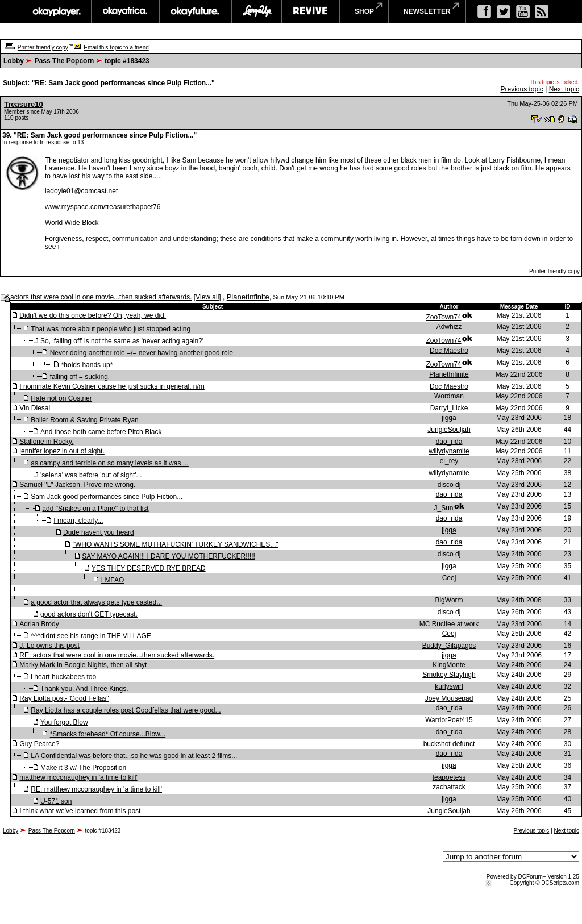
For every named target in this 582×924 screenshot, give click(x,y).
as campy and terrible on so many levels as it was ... (109, 463)
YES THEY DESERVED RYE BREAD (149, 568)
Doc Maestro (449, 351)
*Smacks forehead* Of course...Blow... (108, 734)
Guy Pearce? (39, 744)
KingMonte (449, 665)
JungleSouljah (449, 430)
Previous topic (521, 89)
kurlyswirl (449, 686)
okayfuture (195, 11)
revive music (311, 11)
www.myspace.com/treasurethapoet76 (103, 207)
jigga (449, 418)
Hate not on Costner (61, 398)
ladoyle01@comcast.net (81, 191)
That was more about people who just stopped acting (111, 329)
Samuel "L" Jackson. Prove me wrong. (77, 485)
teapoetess (449, 777)
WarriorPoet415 (449, 720)
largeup (256, 11)
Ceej (449, 578)
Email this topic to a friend (116, 47)
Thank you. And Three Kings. (84, 689)
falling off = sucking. (80, 377)
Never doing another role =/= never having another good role (142, 353)
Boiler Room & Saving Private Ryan (84, 420)
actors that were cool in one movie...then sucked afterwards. (101, 297)
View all (207, 297)
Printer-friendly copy (43, 47)
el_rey (449, 461)
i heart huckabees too (63, 677)
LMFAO (113, 580)
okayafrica (125, 11)
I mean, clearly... (78, 521)
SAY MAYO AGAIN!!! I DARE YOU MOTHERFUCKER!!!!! (169, 556)
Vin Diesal (35, 408)
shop (364, 11)
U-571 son (56, 801)
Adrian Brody (39, 624)
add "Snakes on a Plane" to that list (95, 509)
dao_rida (449, 442)
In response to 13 (62, 142)
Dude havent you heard (99, 532)
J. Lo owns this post (49, 646)
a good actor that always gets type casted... (96, 602)
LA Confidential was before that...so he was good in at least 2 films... (134, 756)
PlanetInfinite (248, 297)
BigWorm (449, 600)
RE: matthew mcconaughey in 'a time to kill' (96, 789)
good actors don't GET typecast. (89, 614)
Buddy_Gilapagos (449, 646)
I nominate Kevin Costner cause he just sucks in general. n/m (112, 386)
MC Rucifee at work (449, 624)
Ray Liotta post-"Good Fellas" (64, 698)
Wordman (449, 396)
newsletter (427, 11)
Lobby (14, 61)
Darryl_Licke (449, 408)
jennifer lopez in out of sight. (62, 451)
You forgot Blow (64, 722)
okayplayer (56, 11)
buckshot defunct (449, 744)
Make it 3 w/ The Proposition (83, 768)
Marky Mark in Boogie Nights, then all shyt (83, 665)
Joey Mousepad (449, 698)
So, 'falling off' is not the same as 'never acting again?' (122, 341)
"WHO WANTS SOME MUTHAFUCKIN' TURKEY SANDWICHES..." (176, 544)
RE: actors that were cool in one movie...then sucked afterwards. (117, 655)
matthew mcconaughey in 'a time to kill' (78, 777)
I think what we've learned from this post (80, 811)
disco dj (449, 485)
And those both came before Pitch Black (101, 432)
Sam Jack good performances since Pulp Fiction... (107, 497)
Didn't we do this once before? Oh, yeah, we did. (93, 315)
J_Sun (443, 508)
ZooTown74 (443, 317)
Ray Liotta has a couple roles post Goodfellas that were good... (126, 710)
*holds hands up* (87, 365)
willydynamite (449, 451)
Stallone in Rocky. (46, 442)
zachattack (449, 787)
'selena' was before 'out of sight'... (91, 475)
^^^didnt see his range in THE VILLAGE (91, 636)
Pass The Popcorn (65, 61)
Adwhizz (449, 327)
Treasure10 (24, 104)
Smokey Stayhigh (449, 675)
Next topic (564, 89)
